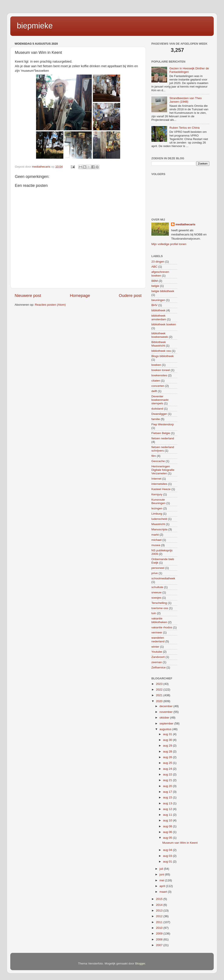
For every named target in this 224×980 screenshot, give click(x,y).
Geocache (158, 461)
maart (164, 892)
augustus (166, 729)
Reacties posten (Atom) (50, 305)
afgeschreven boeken (160, 274)
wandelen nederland (158, 639)
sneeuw (157, 592)
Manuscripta (159, 529)
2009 (160, 934)
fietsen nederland (163, 438)
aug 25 (168, 763)
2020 (160, 701)
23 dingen (158, 262)
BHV (154, 305)
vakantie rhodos (162, 627)
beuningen (158, 300)
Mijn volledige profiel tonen (169, 244)
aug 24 (168, 769)
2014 (160, 905)
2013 (160, 911)
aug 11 (168, 815)
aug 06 (168, 832)
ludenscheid (159, 519)
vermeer (157, 632)
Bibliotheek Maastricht (159, 344)
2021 (160, 695)
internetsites (159, 484)
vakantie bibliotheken (159, 620)
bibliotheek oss (161, 351)
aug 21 (168, 780)
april (163, 886)
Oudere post (130, 295)
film (154, 456)
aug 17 (168, 792)
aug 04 (168, 850)
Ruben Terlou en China (184, 128)
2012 (160, 916)
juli (162, 869)
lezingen (157, 508)
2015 (160, 899)
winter (155, 647)
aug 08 (168, 826)
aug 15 (168, 797)
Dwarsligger (159, 414)
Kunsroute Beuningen (158, 501)
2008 (160, 939)
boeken (156, 365)
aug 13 (168, 803)
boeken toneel (161, 370)
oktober (165, 718)
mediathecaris (185, 224)
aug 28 (168, 751)
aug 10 (168, 820)
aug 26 (168, 757)
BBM (155, 281)
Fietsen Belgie (161, 433)
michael (157, 540)
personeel (158, 568)
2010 (160, 928)
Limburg (157, 514)
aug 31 (168, 734)
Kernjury (157, 494)
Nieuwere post (28, 295)
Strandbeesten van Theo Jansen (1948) (185, 100)
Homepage (80, 295)
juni (162, 874)
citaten (156, 381)
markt (155, 535)
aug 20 (168, 786)
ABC (154, 267)
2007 (160, 945)
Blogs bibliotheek (163, 356)
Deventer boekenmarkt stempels (160, 400)
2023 (160, 684)
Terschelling (159, 603)
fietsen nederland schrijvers (163, 449)
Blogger (140, 963)
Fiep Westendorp (163, 424)
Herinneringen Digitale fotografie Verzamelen (163, 470)
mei (162, 880)
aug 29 (168, 746)
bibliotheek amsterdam (159, 317)
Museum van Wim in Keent (180, 843)
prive (155, 573)
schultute (157, 587)
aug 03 (168, 856)
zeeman (157, 662)
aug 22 (168, 774)
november (166, 712)
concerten (158, 386)
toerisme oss (160, 608)
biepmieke (35, 26)
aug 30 (168, 740)
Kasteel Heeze (161, 489)
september (167, 723)
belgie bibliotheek (163, 291)
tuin (154, 613)
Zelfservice (158, 667)
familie (156, 419)
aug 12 (168, 809)
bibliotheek (158, 310)
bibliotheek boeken (164, 324)
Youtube (157, 652)
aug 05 (168, 838)
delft (154, 391)
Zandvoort (158, 657)
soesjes (156, 598)
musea (156, 545)
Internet (156, 479)
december (166, 706)
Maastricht (158, 524)
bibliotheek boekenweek (160, 335)
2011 (160, 922)
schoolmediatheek (163, 578)
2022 (160, 690)
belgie (155, 286)
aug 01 (168, 862)
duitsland (157, 409)
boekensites (159, 375)
